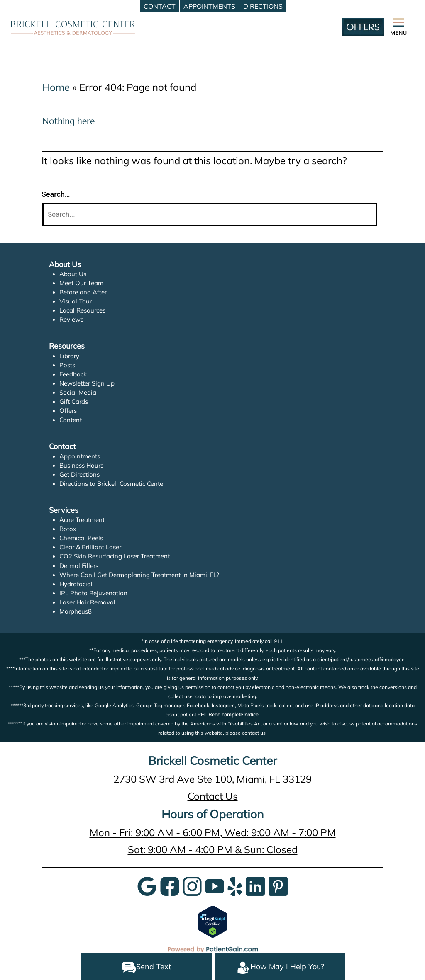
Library (69, 356)
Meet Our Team (81, 283)
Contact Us (213, 796)
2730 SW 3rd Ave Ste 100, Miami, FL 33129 (212, 779)
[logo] (73, 27)
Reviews (71, 319)
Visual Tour (76, 301)
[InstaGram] (192, 886)
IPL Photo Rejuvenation (93, 593)
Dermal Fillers (79, 566)
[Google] (147, 886)
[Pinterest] (278, 886)
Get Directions (79, 474)
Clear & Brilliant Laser (90, 547)
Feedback (73, 374)
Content (71, 420)
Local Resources (82, 310)
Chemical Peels (81, 538)
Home (56, 87)
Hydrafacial (76, 584)
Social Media (78, 392)
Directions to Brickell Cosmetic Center (112, 484)
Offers (68, 411)
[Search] (210, 215)
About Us (73, 274)
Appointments (80, 456)
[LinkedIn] (255, 886)
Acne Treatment (82, 520)
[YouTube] (215, 886)
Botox (68, 529)
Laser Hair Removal (87, 602)
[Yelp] (235, 886)
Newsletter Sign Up (87, 383)
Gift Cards (74, 401)
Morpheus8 (76, 611)
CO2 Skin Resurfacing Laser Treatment (115, 556)
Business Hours (81, 465)
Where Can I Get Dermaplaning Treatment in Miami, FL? (139, 575)
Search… (56, 194)
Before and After (83, 292)
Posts (67, 365)
